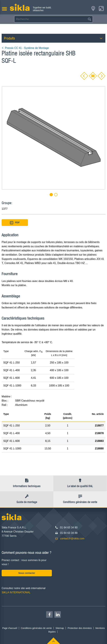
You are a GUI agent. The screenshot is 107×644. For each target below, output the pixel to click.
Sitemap (60, 628)
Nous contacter (27, 573)
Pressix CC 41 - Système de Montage (25, 48)
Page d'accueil (10, 628)
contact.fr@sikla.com (72, 538)
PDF (15, 223)
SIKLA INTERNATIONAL (16, 592)
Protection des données (80, 628)
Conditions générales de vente (36, 628)
